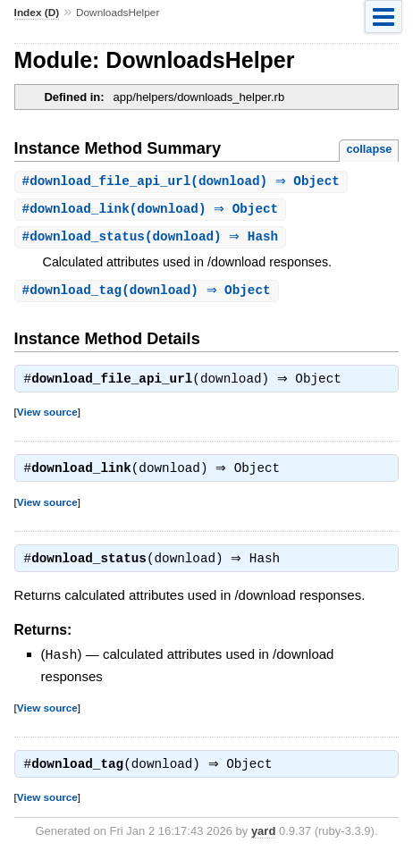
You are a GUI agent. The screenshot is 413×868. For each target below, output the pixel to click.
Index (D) (37, 13)
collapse (369, 149)
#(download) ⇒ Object (183, 182)
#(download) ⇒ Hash (153, 239)
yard (263, 841)
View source (47, 417)
